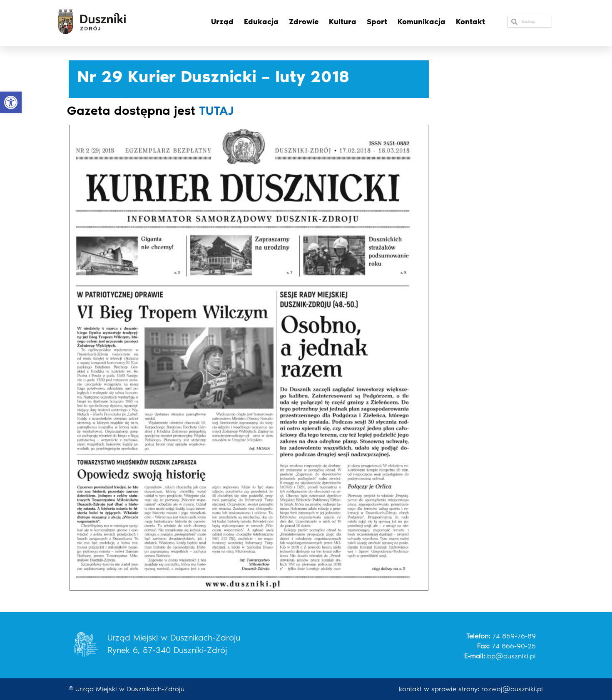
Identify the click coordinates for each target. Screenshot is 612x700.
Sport (377, 22)
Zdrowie (304, 22)
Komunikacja (422, 22)
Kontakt (470, 22)
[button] (11, 102)
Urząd (222, 22)
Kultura (343, 22)
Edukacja (261, 22)
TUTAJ (216, 111)
